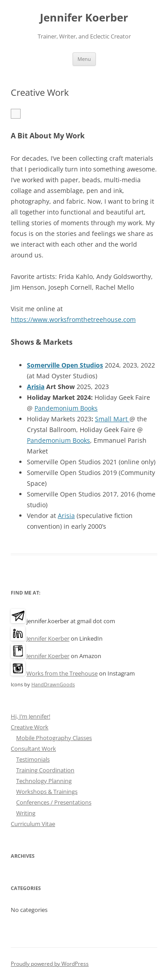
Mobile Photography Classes (54, 738)
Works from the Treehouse (62, 673)
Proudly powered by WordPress (50, 964)
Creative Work (30, 727)
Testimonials (33, 759)
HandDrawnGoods (53, 684)
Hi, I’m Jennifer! (30, 716)
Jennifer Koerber (84, 18)
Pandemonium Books (66, 408)
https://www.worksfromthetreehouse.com (73, 319)
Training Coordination (45, 770)
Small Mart (112, 419)
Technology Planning (44, 781)
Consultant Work (33, 749)
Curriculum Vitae (33, 824)
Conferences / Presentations (54, 802)
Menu (84, 59)
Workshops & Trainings (47, 792)
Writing (26, 813)
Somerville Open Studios (65, 365)
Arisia (36, 387)
